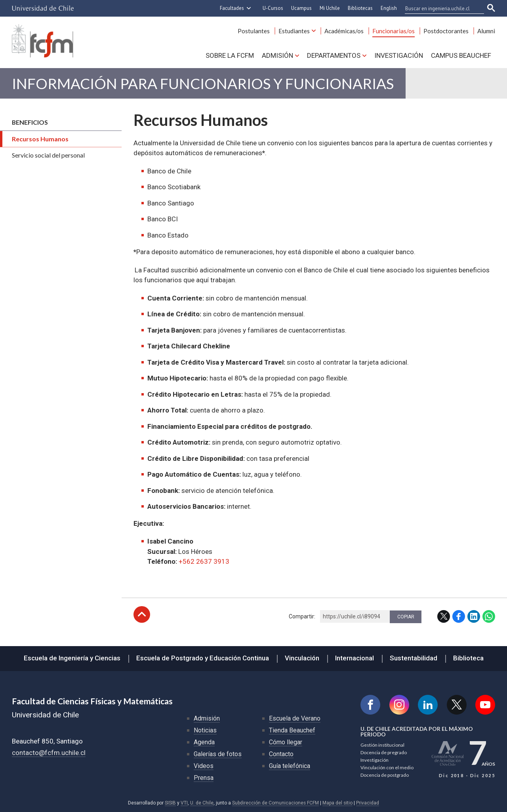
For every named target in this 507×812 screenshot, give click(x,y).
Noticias (205, 730)
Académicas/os (344, 31)
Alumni (486, 31)
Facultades (232, 8)
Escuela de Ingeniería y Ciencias (72, 658)
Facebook (459, 616)
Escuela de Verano (295, 718)
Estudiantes (294, 31)
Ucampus (301, 8)
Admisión (277, 55)
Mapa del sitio (337, 803)
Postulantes (254, 31)
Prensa (204, 778)
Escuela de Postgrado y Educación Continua (203, 658)
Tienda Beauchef (292, 730)
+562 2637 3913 (204, 561)
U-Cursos (273, 8)
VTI (184, 803)
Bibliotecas (360, 8)
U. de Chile (202, 803)
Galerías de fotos (218, 754)
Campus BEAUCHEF (461, 55)
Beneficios (30, 122)
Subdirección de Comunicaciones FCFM (275, 803)
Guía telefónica (290, 766)
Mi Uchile (330, 8)
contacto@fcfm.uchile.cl (49, 753)
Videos (204, 766)
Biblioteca (468, 658)
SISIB (170, 803)
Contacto (281, 754)
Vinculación (302, 658)
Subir (142, 614)
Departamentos (334, 55)
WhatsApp (489, 616)
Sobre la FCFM (230, 55)
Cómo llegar (286, 742)
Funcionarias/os (394, 31)
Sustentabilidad (414, 658)
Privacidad (368, 803)
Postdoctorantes (446, 31)
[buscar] (440, 8)
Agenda (204, 742)
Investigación (399, 55)
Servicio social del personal (48, 155)
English (389, 8)
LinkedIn (474, 616)
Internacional (355, 658)
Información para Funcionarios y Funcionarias (203, 83)
